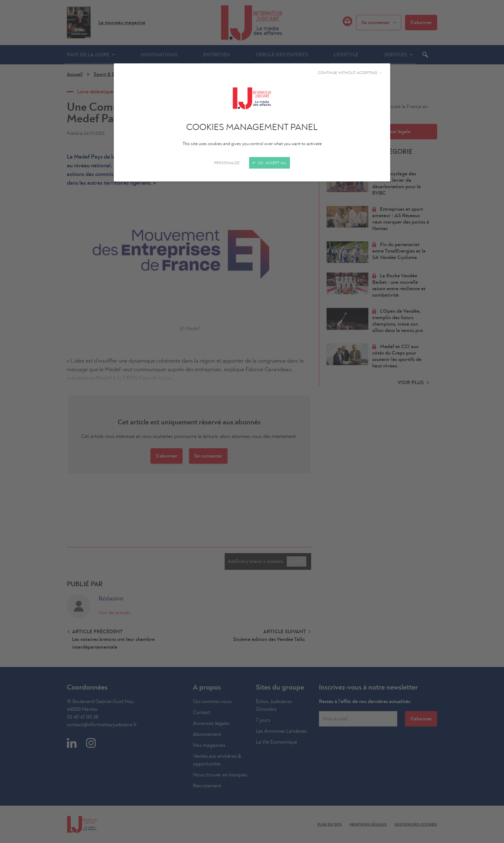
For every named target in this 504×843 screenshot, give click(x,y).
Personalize (227, 163)
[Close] (252, 421)
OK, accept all (270, 163)
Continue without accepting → (350, 73)
